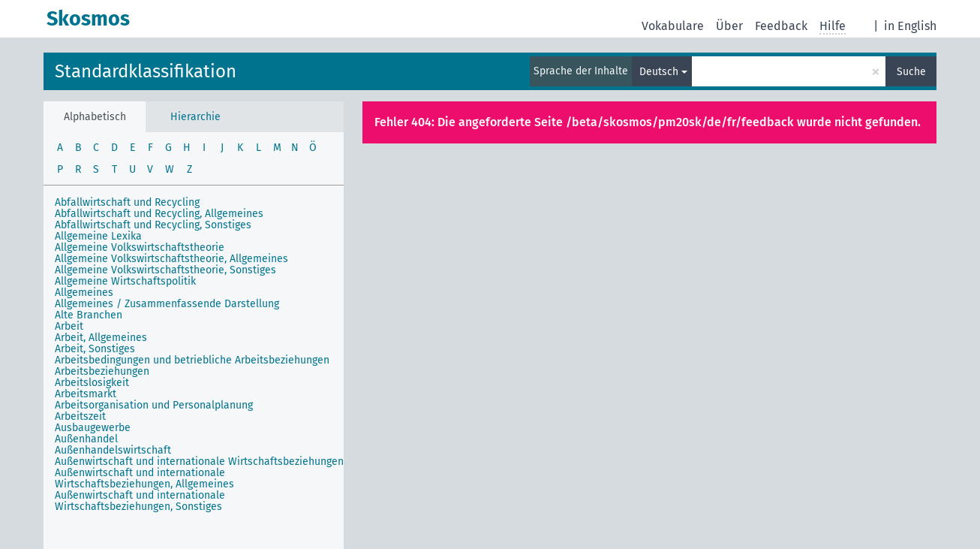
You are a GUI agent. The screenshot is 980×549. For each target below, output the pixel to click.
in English (910, 26)
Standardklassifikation (146, 71)
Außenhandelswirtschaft (113, 450)
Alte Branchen (89, 315)
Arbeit (69, 326)
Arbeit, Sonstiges (95, 349)
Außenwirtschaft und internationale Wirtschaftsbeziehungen (199, 462)
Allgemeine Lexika (98, 236)
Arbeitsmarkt (86, 394)
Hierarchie (195, 117)
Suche (911, 72)
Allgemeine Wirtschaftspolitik (125, 281)
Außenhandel (86, 439)
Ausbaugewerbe (93, 428)
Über (729, 26)
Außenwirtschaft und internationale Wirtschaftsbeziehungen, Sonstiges (140, 501)
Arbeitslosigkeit (92, 383)
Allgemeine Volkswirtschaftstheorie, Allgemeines (171, 259)
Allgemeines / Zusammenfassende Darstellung (167, 304)
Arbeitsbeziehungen (102, 371)
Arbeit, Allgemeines (101, 338)
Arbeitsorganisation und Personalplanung (154, 405)
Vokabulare (673, 26)
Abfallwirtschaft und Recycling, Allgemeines (159, 214)
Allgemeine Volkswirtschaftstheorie (140, 247)
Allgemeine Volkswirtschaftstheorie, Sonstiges (165, 270)
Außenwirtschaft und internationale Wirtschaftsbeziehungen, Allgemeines (144, 478)
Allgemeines (84, 293)
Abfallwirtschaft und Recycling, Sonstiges (153, 225)
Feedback (781, 26)
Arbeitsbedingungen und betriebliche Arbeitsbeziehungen (192, 360)
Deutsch (659, 72)
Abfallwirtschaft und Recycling (127, 202)
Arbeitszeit (80, 416)
